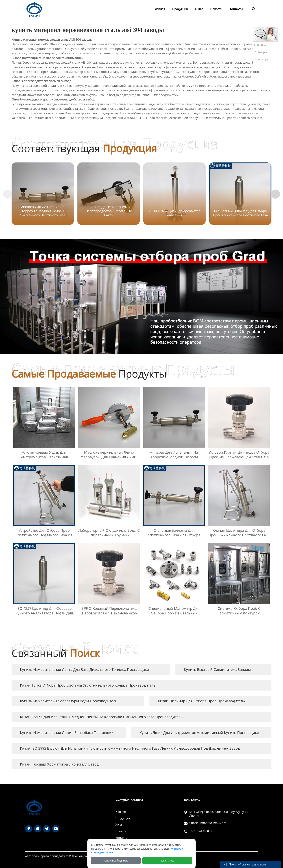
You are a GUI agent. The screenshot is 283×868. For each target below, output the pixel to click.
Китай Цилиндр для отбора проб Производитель (201, 701)
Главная (120, 812)
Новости (120, 831)
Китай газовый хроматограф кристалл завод (59, 764)
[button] (275, 194)
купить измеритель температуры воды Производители (69, 701)
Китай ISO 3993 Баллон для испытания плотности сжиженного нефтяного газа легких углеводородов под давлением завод (130, 748)
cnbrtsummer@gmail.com (208, 823)
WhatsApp (261, 60)
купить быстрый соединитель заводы (217, 669)
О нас (118, 825)
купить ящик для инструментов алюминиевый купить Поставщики (199, 733)
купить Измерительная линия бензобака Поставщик (67, 733)
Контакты (121, 838)
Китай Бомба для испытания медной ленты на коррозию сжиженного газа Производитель (101, 717)
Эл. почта (261, 45)
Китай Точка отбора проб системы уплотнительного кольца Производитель (88, 685)
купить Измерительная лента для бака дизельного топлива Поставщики (85, 669)
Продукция (122, 818)
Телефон (261, 52)
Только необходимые (116, 861)
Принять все (167, 861)
